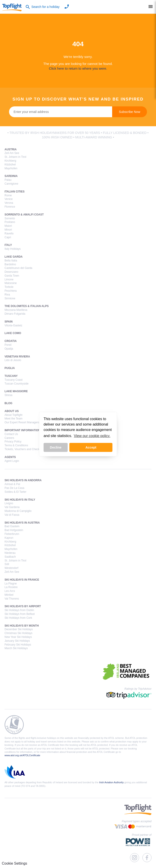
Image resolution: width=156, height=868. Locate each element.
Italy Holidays (13, 249)
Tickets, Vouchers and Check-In (24, 449)
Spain (9, 322)
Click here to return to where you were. (78, 68)
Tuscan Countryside (17, 384)
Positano (10, 222)
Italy (8, 245)
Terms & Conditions (16, 445)
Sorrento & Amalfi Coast (24, 215)
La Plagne (11, 584)
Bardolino (10, 264)
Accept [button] (91, 447)
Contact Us (11, 434)
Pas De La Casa (14, 488)
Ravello (9, 234)
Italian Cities (14, 192)
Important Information (22, 430)
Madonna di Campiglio (18, 511)
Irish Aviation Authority (111, 782)
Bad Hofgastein (14, 530)
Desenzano (11, 272)
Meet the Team (13, 419)
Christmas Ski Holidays (18, 633)
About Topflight (13, 415)
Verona (9, 203)
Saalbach (10, 557)
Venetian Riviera (17, 357)
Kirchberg (10, 161)
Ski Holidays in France (22, 580)
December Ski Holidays (19, 629)
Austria (11, 149)
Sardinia (11, 176)
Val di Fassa (12, 515)
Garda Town (12, 276)
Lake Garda (14, 257)
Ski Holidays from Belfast (20, 614)
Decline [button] (56, 447)
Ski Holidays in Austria (22, 523)
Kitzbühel (10, 165)
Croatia (11, 341)
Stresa (8, 395)
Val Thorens (12, 599)
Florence (10, 207)
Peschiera (11, 291)
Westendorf (11, 568)
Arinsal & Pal (12, 484)
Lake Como (13, 333)
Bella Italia (11, 261)
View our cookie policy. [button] (92, 436)
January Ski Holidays (17, 641)
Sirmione (10, 298)
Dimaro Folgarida (15, 314)
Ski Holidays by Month (22, 626)
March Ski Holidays (16, 648)
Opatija (9, 349)
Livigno (9, 503)
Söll (7, 564)
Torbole (9, 287)
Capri (8, 237)
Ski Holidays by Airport (23, 606)
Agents (10, 457)
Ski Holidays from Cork (18, 618)
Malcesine (11, 283)
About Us (12, 411)
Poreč (8, 345)
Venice (9, 199)
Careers (9, 438)
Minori (8, 230)
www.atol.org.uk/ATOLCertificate (22, 755)
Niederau (10, 553)
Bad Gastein (12, 526)
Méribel (9, 595)
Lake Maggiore (16, 391)
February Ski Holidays (18, 645)
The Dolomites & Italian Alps (27, 306)
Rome (8, 195)
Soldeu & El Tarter (15, 492)
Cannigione (11, 184)
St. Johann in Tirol (15, 157)
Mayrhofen (11, 168)
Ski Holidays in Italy (20, 500)
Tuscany (11, 376)
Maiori (8, 226)
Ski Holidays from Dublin (19, 610)
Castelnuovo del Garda (18, 268)
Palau (8, 180)
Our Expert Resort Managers (22, 422)
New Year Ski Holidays (18, 637)
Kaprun (9, 538)
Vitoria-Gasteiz (13, 325)
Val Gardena (12, 507)
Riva (7, 295)
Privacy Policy (13, 442)
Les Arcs (10, 591)
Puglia (10, 368)
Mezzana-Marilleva (16, 310)
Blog (8, 403)
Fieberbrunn (12, 534)
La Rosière (11, 587)
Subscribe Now (130, 112)
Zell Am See (12, 153)
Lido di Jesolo (13, 360)
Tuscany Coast (14, 380)
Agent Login (12, 461)
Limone (9, 279)
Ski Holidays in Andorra (23, 480)
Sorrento (10, 218)
